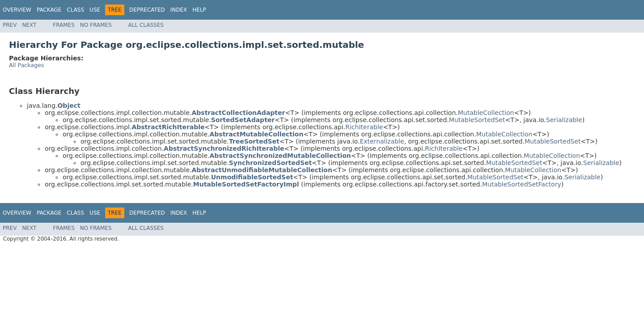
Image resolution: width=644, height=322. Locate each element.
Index (179, 10)
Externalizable (382, 141)
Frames (64, 25)
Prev (10, 25)
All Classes (146, 25)
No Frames (96, 25)
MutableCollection (486, 113)
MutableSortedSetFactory (522, 184)
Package (49, 10)
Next (29, 25)
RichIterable (364, 127)
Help (199, 10)
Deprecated (147, 10)
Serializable (564, 120)
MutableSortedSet (477, 120)
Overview (17, 10)
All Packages (26, 65)
